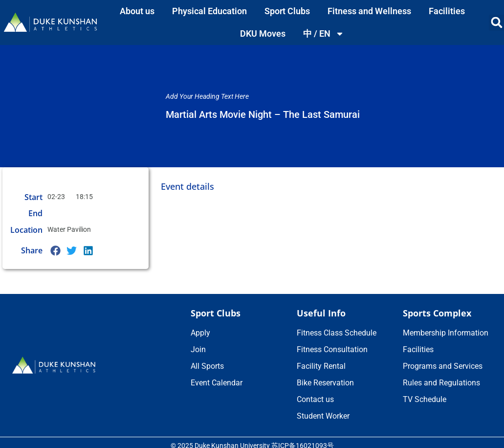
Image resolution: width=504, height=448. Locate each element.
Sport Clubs (287, 11)
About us (137, 11)
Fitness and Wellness (369, 11)
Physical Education (209, 11)
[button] (56, 251)
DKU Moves (263, 34)
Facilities (447, 11)
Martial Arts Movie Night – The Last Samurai (263, 114)
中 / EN (324, 34)
